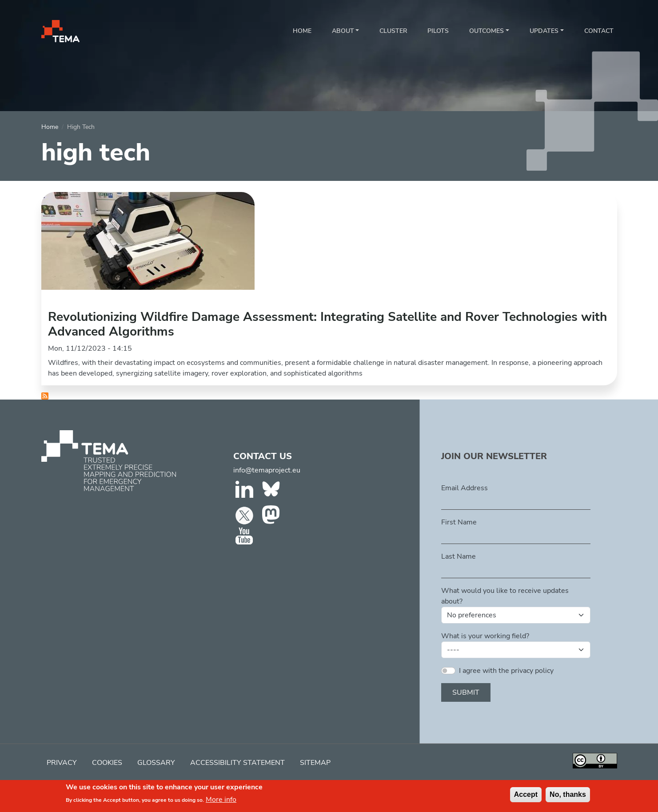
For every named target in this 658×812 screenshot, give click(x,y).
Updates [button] (544, 31)
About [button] (343, 31)
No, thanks (568, 797)
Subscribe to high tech (45, 396)
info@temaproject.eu (267, 470)
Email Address (465, 488)
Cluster (393, 31)
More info (221, 803)
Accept (526, 797)
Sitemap (315, 763)
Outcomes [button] (487, 31)
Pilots (438, 31)
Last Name (459, 556)
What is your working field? (485, 636)
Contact (599, 31)
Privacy (62, 763)
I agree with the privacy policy (506, 671)
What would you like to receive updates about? (505, 596)
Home (302, 31)
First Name (459, 522)
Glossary (156, 763)
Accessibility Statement (237, 763)
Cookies (107, 763)
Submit (466, 692)
